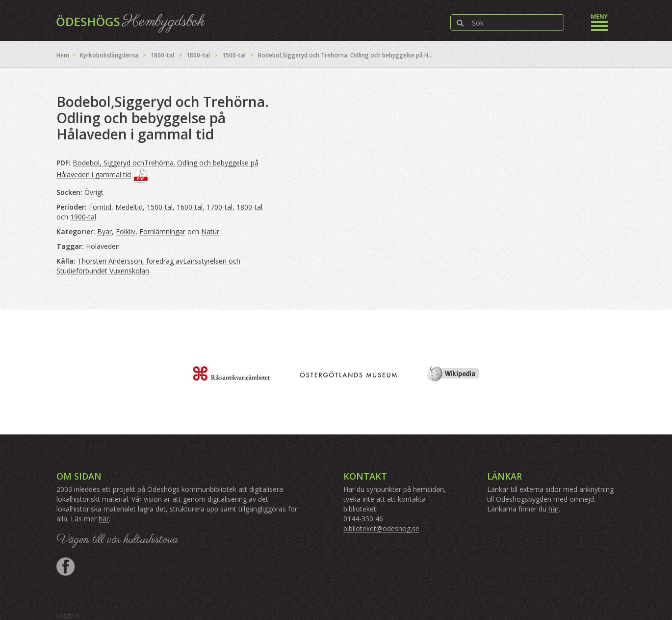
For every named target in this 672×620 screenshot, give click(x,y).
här (104, 519)
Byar (104, 231)
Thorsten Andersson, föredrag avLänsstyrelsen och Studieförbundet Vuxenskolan (148, 266)
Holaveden (103, 246)
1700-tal (220, 207)
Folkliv (126, 231)
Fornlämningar (162, 231)
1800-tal (162, 55)
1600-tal (190, 207)
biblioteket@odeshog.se (381, 528)
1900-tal (83, 217)
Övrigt (94, 192)
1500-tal (234, 55)
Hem (63, 55)
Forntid (100, 207)
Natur (210, 231)
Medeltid (129, 207)
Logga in (68, 615)
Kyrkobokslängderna (109, 55)
